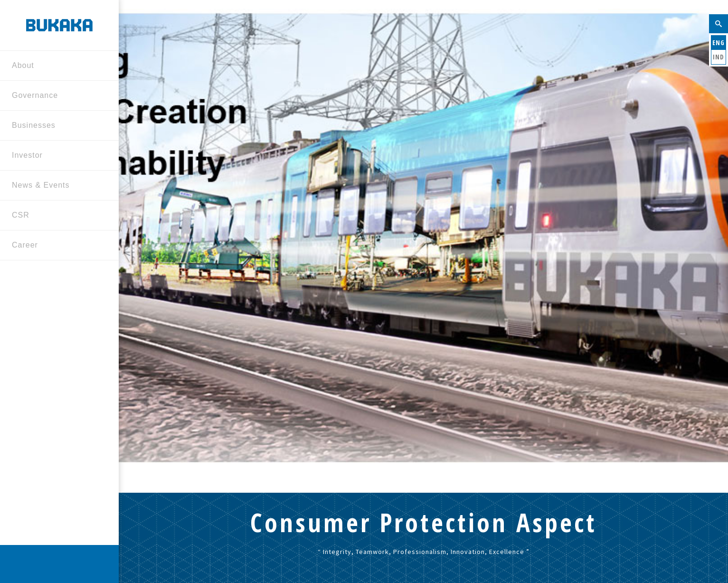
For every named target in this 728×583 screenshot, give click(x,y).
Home (359, 367)
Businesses (56, 126)
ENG (719, 43)
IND (719, 57)
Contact (192, 556)
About (56, 66)
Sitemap (230, 556)
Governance (56, 96)
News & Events (56, 186)
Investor (56, 156)
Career (56, 246)
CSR (56, 216)
